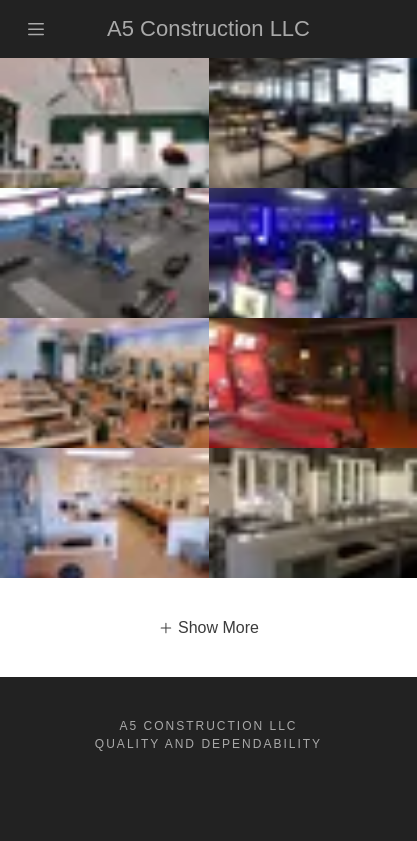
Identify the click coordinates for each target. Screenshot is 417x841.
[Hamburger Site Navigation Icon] (42, 29)
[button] (208, 627)
